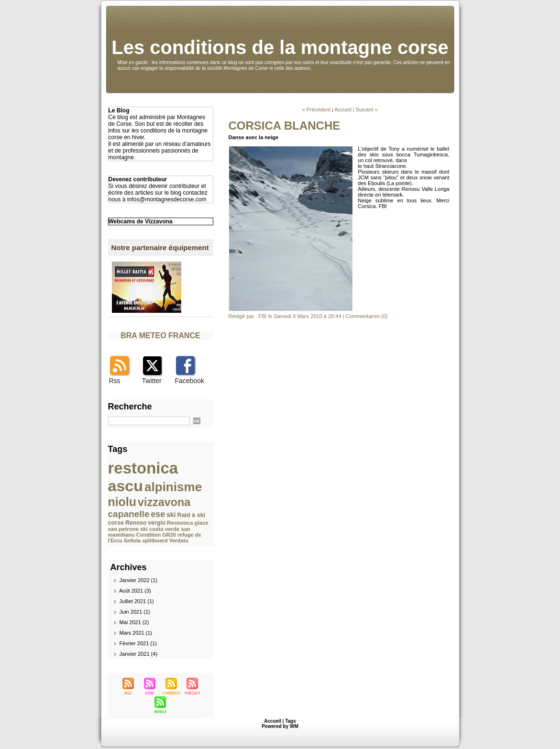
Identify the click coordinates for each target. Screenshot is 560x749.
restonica (143, 468)
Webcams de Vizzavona (141, 221)
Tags (291, 721)
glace (202, 523)
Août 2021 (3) (135, 591)
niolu (122, 502)
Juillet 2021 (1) (137, 601)
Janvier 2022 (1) (139, 580)
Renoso (136, 523)
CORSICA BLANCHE (285, 126)
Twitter (152, 381)
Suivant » (367, 110)
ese (158, 514)
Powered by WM (280, 726)
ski (171, 515)
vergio (157, 523)
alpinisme (173, 487)
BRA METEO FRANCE (160, 336)
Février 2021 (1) (138, 643)
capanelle (129, 514)
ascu (126, 486)
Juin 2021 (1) (135, 612)
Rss (115, 381)
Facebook (190, 381)
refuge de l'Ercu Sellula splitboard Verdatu (155, 538)
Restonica (180, 523)
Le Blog (119, 110)
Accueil (343, 110)
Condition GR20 (156, 535)
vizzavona (164, 502)
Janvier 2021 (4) (139, 654)
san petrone (123, 529)
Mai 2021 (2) (134, 622)
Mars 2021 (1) (136, 633)
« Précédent (316, 110)
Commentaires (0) (367, 316)
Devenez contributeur (138, 179)
